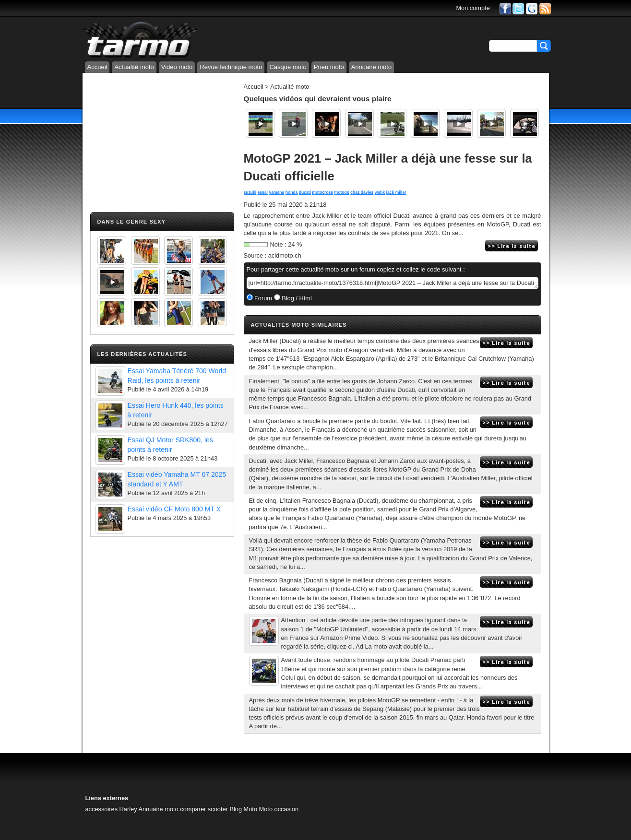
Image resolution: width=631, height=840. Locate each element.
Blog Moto (243, 809)
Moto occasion (279, 809)
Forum (263, 298)
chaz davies (362, 192)
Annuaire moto (372, 67)
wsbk (380, 192)
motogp (342, 192)
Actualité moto (134, 67)
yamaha (276, 192)
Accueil (97, 67)
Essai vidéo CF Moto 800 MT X (174, 509)
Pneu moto (329, 67)
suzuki (250, 192)
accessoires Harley (111, 809)
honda (292, 192)
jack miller (396, 192)
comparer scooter (204, 809)
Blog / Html (296, 298)
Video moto (177, 67)
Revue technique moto (231, 67)
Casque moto (288, 67)
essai (263, 192)
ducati (305, 192)
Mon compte (473, 8)
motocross (322, 192)
